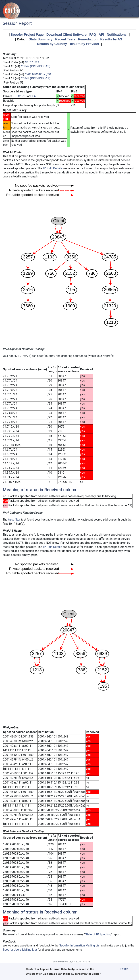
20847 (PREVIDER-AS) (36, 66)
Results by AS (111, 39)
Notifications (117, 35)
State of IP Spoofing (98, 934)
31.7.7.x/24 (32, 62)
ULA (33, 96)
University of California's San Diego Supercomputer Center (63, 974)
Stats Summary (41, 39)
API (101, 35)
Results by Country (52, 44)
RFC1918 (21, 96)
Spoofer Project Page (27, 35)
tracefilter (14, 520)
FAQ (93, 35)
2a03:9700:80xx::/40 (38, 74)
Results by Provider (84, 44)
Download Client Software (67, 35)
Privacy (123, 969)
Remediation (88, 39)
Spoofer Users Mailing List (20, 950)
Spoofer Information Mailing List (80, 945)
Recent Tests (65, 39)
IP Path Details (53, 168)
